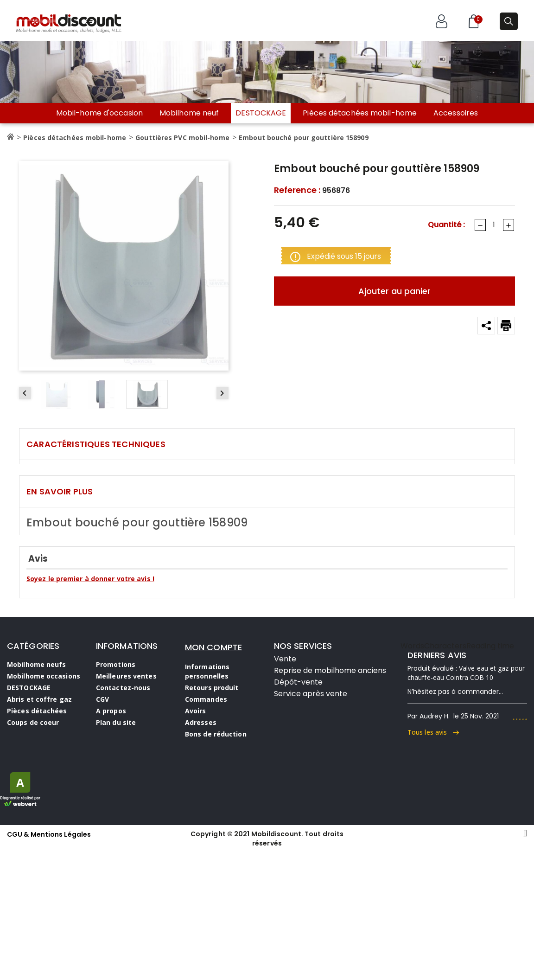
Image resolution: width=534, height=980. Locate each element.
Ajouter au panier (394, 291)
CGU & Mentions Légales (49, 834)
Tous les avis (433, 732)
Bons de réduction (216, 734)
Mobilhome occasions (44, 676)
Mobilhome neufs (37, 664)
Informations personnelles (207, 671)
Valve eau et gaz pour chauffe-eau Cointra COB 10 (466, 673)
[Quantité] (494, 225)
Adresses (201, 722)
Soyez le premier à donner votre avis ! (90, 579)
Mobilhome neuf (189, 113)
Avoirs (196, 711)
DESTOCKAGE (261, 113)
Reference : (297, 190)
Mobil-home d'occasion (99, 113)
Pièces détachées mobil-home (360, 113)
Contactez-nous (123, 688)
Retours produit (212, 688)
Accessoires (456, 113)
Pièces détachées (37, 711)
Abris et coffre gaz (39, 699)
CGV (102, 699)
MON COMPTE (213, 647)
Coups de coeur (33, 722)
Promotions (116, 664)
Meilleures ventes (126, 676)
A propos (111, 711)
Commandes (206, 699)
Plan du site (116, 722)
